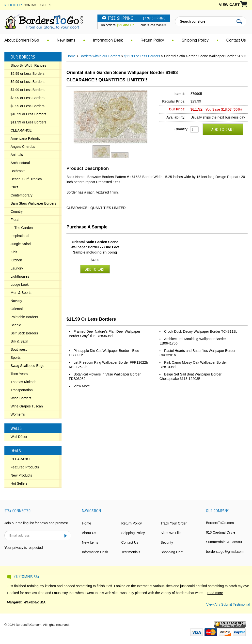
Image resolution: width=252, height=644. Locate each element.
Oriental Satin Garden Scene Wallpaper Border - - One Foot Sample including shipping (95, 247)
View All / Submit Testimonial (228, 604)
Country (17, 211)
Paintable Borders (24, 317)
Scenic (16, 325)
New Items (66, 40)
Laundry (17, 268)
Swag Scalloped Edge (27, 366)
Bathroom (18, 171)
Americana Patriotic (25, 138)
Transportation (22, 390)
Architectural (20, 163)
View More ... (84, 386)
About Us (89, 533)
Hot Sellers (19, 483)
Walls (16, 428)
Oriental (17, 309)
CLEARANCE (21, 130)
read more (215, 593)
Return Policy (152, 40)
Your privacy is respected (24, 548)
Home (71, 56)
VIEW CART (229, 5)
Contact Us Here (38, 5)
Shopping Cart (172, 552)
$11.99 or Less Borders (29, 122)
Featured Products (25, 467)
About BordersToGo (22, 40)
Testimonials (131, 552)
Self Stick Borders (24, 333)
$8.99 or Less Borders (28, 98)
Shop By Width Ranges (28, 65)
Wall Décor (19, 437)
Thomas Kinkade (24, 382)
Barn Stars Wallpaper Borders (33, 203)
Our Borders (23, 57)
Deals (16, 450)
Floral (15, 220)
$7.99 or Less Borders (28, 90)
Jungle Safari (21, 244)
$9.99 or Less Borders (28, 106)
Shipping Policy (195, 40)
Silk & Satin (19, 341)
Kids (14, 252)
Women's (18, 414)
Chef (14, 187)
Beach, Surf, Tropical (27, 179)
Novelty (16, 301)
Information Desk (108, 40)
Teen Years (19, 374)
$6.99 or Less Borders (28, 82)
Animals (17, 155)
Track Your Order (173, 523)
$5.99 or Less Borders (28, 74)
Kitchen (16, 260)
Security (167, 542)
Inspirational (20, 236)
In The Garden (22, 228)
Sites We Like (171, 533)
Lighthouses (20, 276)
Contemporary (22, 195)
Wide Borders (21, 398)
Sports (16, 358)
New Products (21, 475)
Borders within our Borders (100, 56)
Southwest (19, 349)
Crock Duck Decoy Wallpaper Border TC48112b (201, 331)
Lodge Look (20, 285)
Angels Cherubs (23, 147)
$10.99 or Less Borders (29, 114)
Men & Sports (21, 293)
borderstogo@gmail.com (225, 552)
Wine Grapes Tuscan (27, 406)
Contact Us (236, 40)
